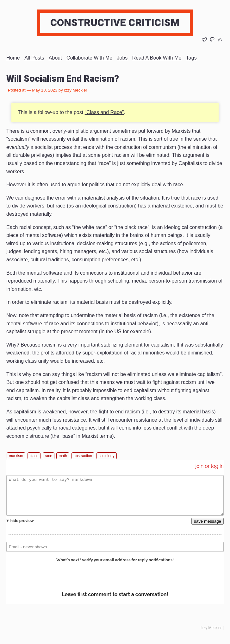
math (63, 456)
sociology (107, 456)
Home (13, 58)
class (34, 456)
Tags (191, 58)
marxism (16, 456)
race (49, 456)
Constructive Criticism (115, 23)
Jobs (122, 58)
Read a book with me (157, 58)
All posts (34, 58)
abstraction (83, 456)
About (55, 58)
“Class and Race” (104, 112)
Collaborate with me (89, 58)
